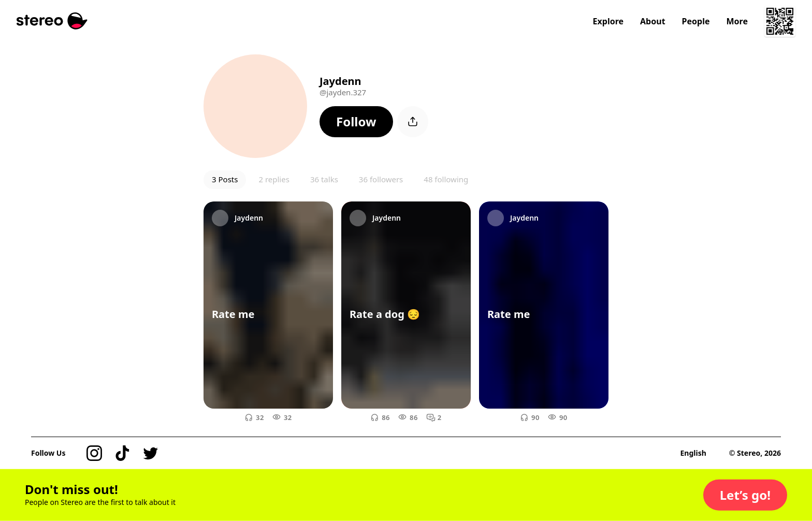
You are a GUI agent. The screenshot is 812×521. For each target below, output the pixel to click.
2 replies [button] (274, 179)
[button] (356, 122)
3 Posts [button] (225, 179)
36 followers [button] (381, 179)
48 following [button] (446, 179)
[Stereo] (52, 21)
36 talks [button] (324, 179)
